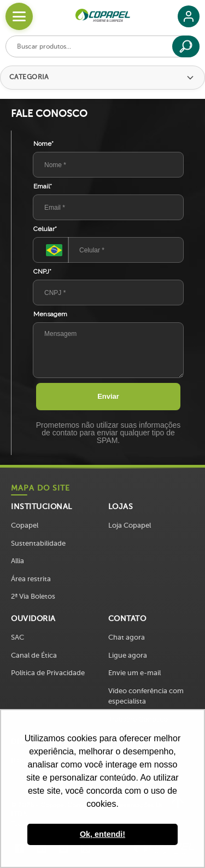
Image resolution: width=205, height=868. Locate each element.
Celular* (45, 229)
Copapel (25, 525)
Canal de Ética (34, 655)
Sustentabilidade (38, 543)
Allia (17, 561)
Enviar (108, 396)
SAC (17, 637)
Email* (43, 186)
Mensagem (50, 314)
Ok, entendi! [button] (102, 834)
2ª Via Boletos (33, 596)
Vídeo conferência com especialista (146, 696)
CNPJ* (42, 271)
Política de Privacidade (48, 673)
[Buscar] (186, 46)
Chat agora (127, 637)
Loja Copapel (130, 525)
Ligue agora (128, 655)
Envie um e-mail (134, 673)
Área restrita (31, 579)
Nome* (43, 144)
